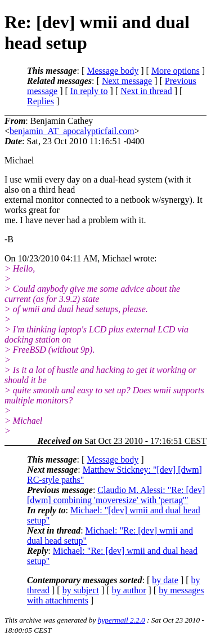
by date (165, 580)
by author (129, 590)
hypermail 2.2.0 (122, 620)
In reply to (89, 91)
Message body (113, 71)
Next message (127, 81)
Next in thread (146, 91)
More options (176, 71)
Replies (41, 101)
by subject (81, 590)
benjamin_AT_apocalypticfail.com (72, 131)
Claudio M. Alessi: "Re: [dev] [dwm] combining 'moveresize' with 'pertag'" (116, 495)
